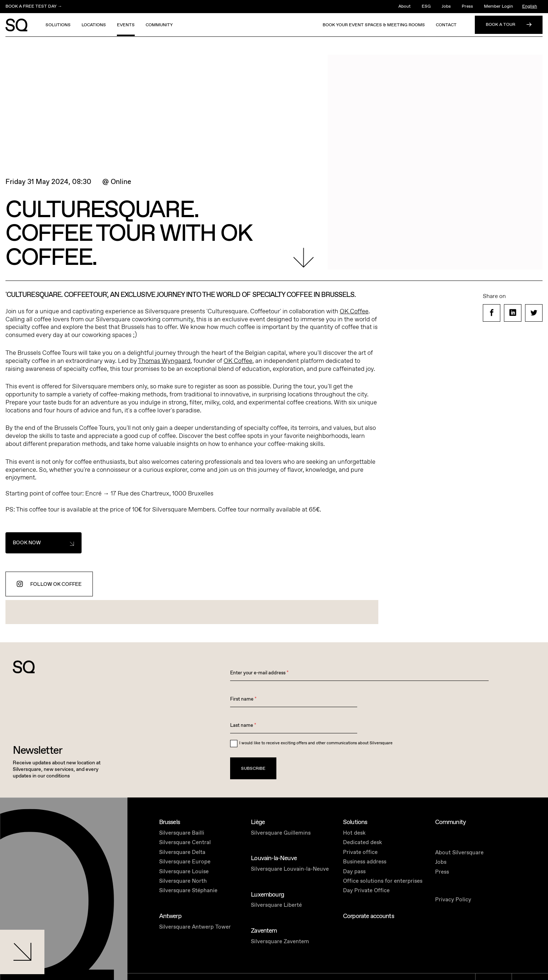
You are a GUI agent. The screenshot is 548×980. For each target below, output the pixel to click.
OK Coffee (354, 311)
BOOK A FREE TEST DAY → (34, 6)
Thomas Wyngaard (164, 361)
